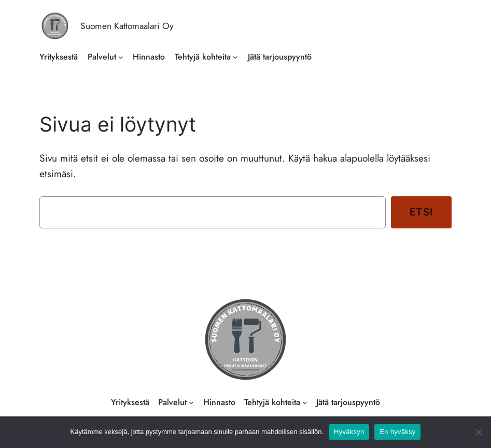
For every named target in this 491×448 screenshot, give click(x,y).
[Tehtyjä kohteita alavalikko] (235, 57)
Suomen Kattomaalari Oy (127, 26)
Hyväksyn (349, 432)
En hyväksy (397, 432)
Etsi (422, 212)
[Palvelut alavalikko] (121, 57)
